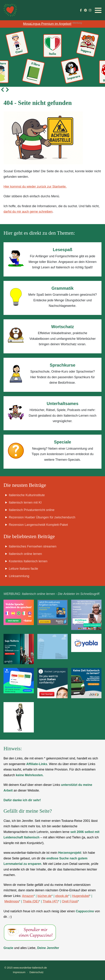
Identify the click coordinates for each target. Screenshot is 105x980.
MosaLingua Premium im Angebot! (47, 24)
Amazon (28, 896)
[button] (98, 10)
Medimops (12, 901)
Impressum (19, 972)
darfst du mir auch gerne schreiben (28, 212)
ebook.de (62, 896)
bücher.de (44, 896)
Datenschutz (36, 972)
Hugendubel (81, 896)
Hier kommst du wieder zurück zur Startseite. (35, 187)
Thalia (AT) (50, 901)
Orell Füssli (70, 901)
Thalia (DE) (31, 901)
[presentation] (2, 90)
